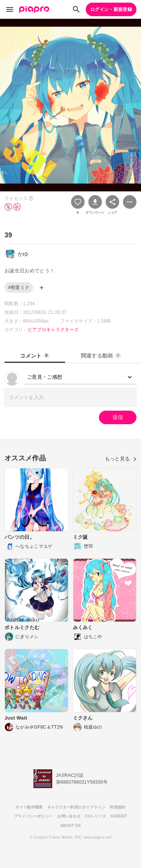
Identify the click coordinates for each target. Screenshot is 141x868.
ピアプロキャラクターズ (53, 330)
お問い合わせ (69, 816)
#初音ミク (19, 287)
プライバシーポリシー (33, 816)
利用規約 (117, 807)
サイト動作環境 (29, 807)
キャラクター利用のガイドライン (77, 807)
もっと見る (121, 459)
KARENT (119, 816)
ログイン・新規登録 (111, 9)
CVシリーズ (96, 816)
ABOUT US (70, 826)
